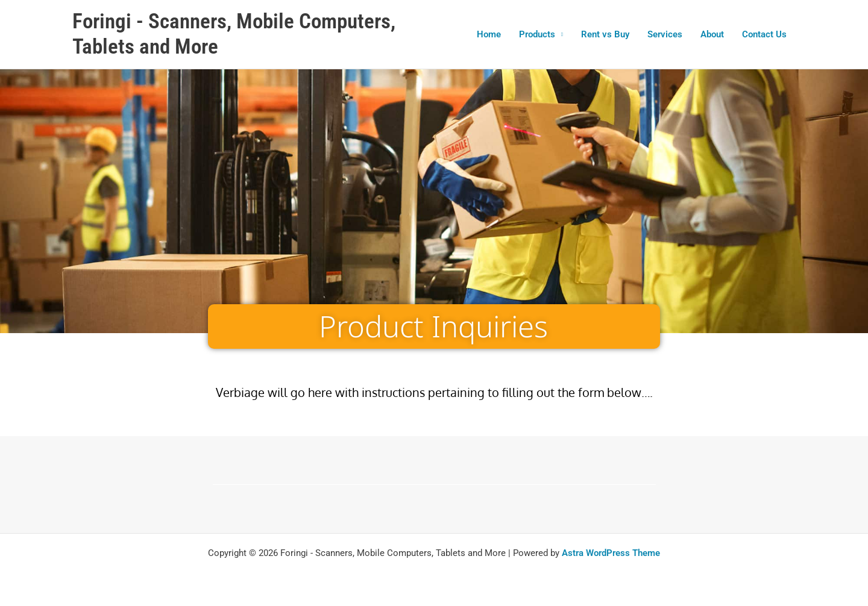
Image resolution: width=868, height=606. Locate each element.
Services (665, 34)
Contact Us (764, 34)
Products (537, 34)
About (712, 34)
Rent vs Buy (605, 34)
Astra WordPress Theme (611, 553)
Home (489, 34)
